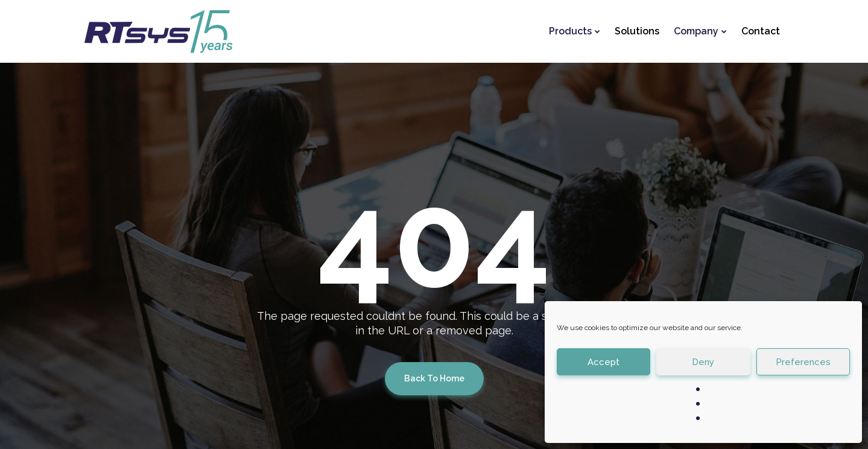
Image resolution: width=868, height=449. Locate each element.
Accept (603, 362)
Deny (703, 362)
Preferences (803, 362)
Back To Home (434, 378)
